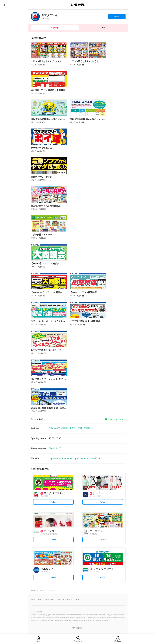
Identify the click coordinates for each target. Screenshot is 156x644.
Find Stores (78, 641)
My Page (118, 641)
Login (77, 600)
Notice (33, 600)
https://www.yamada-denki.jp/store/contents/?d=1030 (74, 458)
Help (40, 600)
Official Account (116, 419)
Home (38, 641)
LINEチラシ (78, 5)
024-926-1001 (56, 448)
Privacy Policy (49, 600)
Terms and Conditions (65, 600)
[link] (35, 17)
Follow (117, 17)
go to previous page (5, 5)
